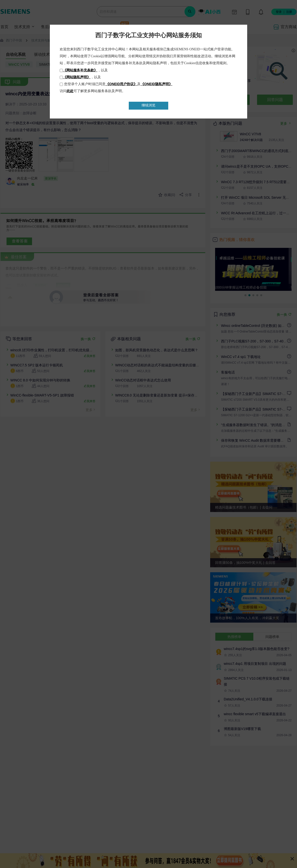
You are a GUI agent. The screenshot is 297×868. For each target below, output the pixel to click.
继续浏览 (148, 105)
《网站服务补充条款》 (80, 70)
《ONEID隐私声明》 (156, 84)
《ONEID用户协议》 (121, 84)
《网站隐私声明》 (77, 77)
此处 (70, 91)
